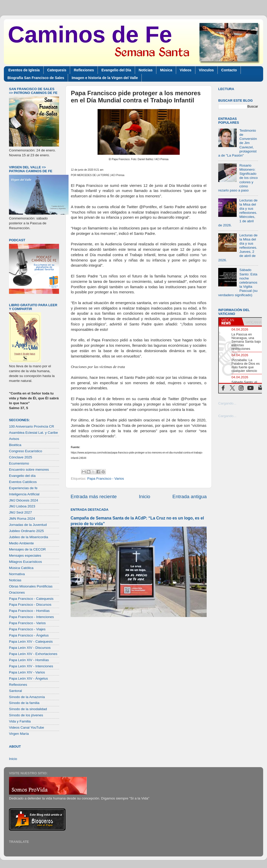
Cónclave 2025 (21, 457)
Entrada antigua (190, 496)
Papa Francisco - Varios (106, 479)
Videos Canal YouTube (27, 727)
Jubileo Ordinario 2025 (26, 531)
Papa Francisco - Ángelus (29, 635)
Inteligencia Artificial (24, 494)
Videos (186, 70)
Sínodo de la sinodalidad (28, 709)
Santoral (15, 691)
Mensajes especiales (25, 556)
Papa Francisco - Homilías (29, 611)
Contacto (229, 70)
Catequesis (57, 70)
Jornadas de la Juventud (28, 525)
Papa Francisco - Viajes (27, 629)
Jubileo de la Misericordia (28, 537)
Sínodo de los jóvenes (26, 715)
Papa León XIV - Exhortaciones (33, 654)
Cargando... (227, 403)
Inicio (145, 496)
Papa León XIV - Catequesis (31, 642)
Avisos (14, 439)
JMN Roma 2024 (22, 519)
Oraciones (17, 592)
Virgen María (19, 734)
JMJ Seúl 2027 (20, 512)
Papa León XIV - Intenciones (31, 666)
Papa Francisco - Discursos (30, 605)
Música (166, 70)
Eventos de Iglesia (24, 70)
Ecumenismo (19, 463)
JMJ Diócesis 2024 (23, 500)
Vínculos (206, 70)
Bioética (15, 445)
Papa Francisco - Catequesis (31, 599)
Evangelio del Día (116, 70)
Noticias (146, 70)
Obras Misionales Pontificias (31, 586)
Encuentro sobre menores (29, 470)
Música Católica (21, 568)
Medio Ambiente (21, 543)
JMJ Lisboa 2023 (22, 506)
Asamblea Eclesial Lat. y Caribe (34, 433)
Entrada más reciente (94, 496)
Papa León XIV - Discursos (30, 648)
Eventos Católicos (23, 482)
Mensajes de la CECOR (27, 549)
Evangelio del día (22, 476)
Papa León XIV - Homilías (29, 660)
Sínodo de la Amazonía (27, 697)
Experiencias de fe (23, 488)
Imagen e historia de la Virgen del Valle (105, 78)
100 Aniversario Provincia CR (32, 426)
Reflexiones (84, 70)
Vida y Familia (20, 721)
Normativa (17, 574)
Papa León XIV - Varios (27, 672)
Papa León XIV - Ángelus (28, 678)
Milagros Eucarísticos (25, 562)
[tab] (230, 322)
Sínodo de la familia (24, 703)
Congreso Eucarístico (26, 451)
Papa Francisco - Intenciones (31, 617)
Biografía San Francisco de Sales (36, 78)
